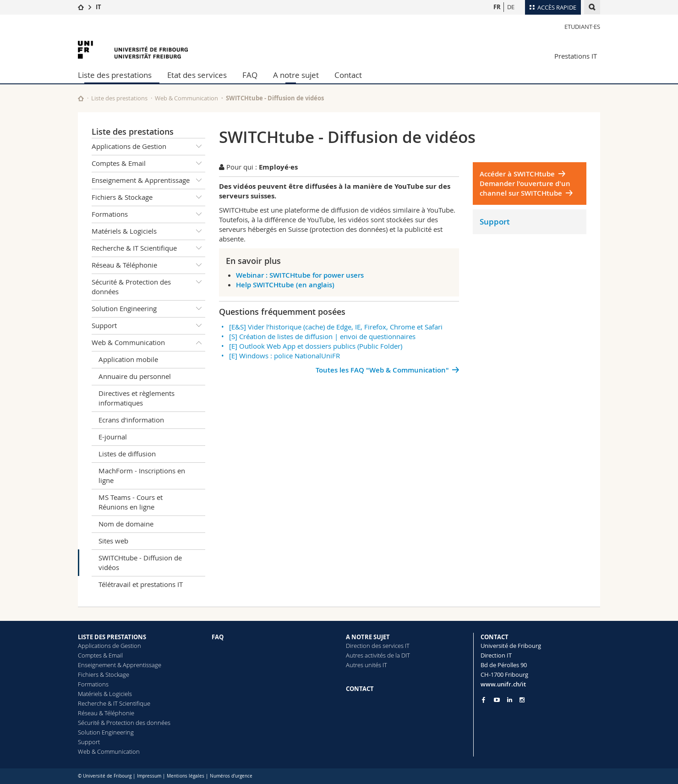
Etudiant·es (582, 27)
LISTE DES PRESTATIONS (112, 637)
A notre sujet (296, 75)
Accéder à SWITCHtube (517, 174)
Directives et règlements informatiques (137, 398)
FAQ (250, 75)
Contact (348, 75)
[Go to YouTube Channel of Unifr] (497, 700)
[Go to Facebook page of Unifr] (484, 700)
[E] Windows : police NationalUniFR (284, 356)
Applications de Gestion (148, 147)
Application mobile (128, 359)
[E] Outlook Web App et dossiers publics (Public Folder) (316, 346)
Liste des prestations (115, 75)
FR (497, 7)
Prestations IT (576, 56)
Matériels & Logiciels (148, 231)
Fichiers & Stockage (148, 197)
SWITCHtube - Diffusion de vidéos (140, 562)
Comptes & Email (148, 164)
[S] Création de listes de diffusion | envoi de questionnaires (322, 336)
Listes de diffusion (127, 454)
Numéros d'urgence (231, 776)
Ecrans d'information (131, 420)
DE (511, 7)
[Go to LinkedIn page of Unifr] (510, 700)
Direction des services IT (378, 646)
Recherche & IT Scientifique (148, 248)
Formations (148, 214)
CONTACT (360, 689)
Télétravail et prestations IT (141, 584)
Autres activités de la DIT (378, 655)
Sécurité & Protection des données (148, 285)
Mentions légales (186, 776)
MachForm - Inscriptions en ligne (142, 475)
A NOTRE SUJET (368, 637)
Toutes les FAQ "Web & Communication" (382, 370)
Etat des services (197, 75)
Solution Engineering (148, 309)
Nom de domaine (126, 524)
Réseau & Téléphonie (148, 265)
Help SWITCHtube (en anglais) (285, 285)
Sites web (113, 541)
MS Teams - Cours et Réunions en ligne (131, 502)
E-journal (113, 437)
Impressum (149, 776)
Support (148, 326)
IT (98, 7)
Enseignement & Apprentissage (148, 181)
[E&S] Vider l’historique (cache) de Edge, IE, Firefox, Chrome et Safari (336, 327)
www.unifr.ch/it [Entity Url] (503, 684)
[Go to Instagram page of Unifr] (522, 700)
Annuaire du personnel (135, 376)
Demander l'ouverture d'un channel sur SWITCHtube (525, 188)
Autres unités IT (366, 665)
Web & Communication (186, 98)
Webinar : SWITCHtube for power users (300, 275)
